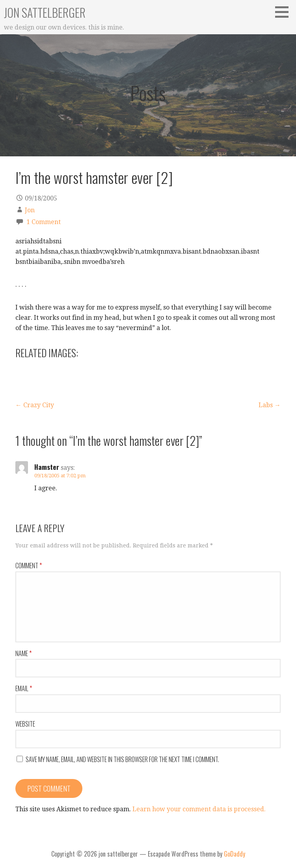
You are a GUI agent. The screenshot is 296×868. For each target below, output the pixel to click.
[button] (285, 12)
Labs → (270, 405)
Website (25, 724)
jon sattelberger (45, 12)
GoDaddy (235, 854)
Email (24, 688)
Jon (30, 210)
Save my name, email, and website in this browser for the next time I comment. (122, 759)
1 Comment (44, 222)
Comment (29, 566)
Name (23, 653)
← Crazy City (35, 405)
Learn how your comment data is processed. (199, 809)
